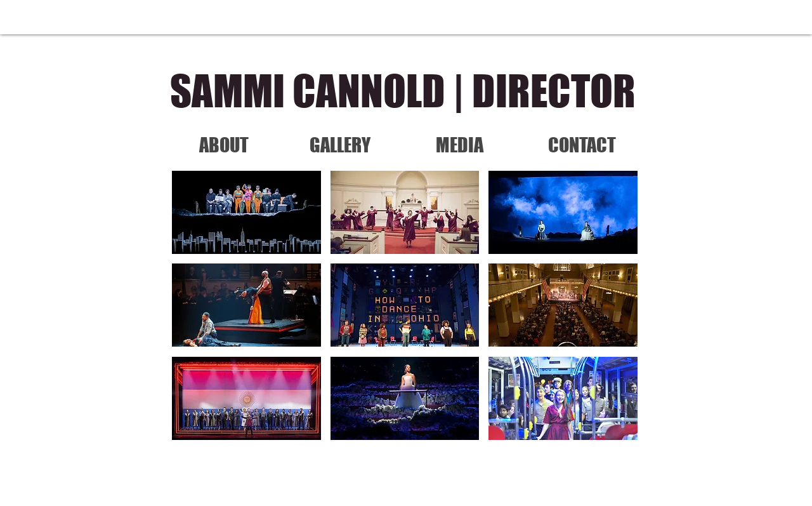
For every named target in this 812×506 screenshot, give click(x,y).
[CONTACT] (582, 145)
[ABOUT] (224, 145)
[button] (246, 212)
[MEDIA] (459, 145)
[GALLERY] (340, 145)
